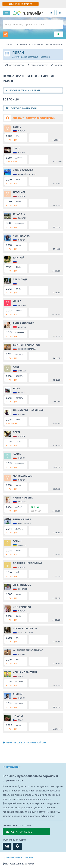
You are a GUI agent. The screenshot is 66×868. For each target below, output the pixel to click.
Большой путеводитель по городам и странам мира (30, 778)
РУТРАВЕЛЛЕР (11, 767)
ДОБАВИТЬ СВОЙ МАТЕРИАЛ (21, 4)
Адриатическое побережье (25, 57)
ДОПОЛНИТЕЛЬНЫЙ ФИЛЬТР (25, 90)
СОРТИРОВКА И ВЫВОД (23, 108)
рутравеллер (8, 44)
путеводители (24, 44)
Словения (38, 44)
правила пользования (18, 857)
